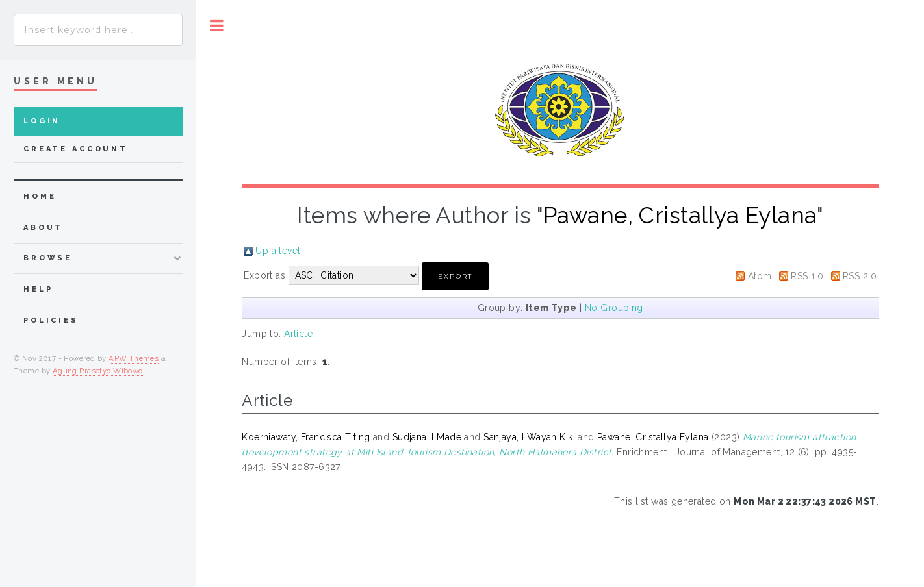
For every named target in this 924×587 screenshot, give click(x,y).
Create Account (76, 149)
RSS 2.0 (860, 276)
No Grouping (614, 308)
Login (42, 121)
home (40, 196)
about (43, 228)
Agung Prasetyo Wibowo (98, 371)
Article (298, 334)
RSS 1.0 (807, 276)
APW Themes (134, 358)
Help (38, 289)
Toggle (217, 26)
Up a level (278, 251)
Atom (760, 276)
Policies (51, 320)
